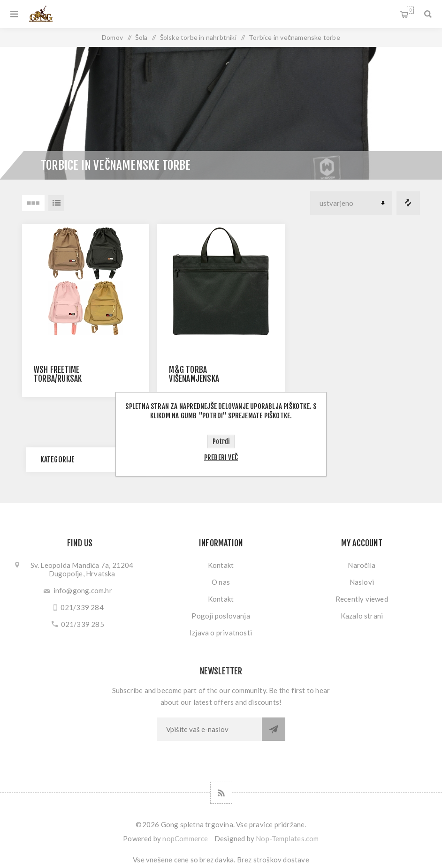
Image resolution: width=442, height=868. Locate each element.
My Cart (410, 10)
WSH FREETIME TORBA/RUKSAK (58, 374)
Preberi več (221, 457)
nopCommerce (185, 838)
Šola (141, 37)
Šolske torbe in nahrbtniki (198, 37)
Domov (112, 37)
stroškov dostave (281, 860)
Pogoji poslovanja (221, 616)
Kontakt (221, 565)
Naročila (362, 565)
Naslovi (362, 582)
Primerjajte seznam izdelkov (408, 203)
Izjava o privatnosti (221, 633)
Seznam (56, 203)
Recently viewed (362, 599)
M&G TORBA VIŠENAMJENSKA (194, 374)
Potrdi (221, 442)
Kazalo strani (362, 616)
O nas (221, 582)
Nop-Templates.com (287, 838)
